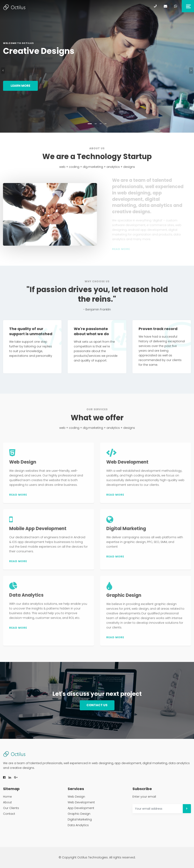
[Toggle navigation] (188, 6)
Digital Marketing (80, 819)
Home (7, 797)
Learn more (20, 86)
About (7, 802)
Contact (9, 814)
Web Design (76, 797)
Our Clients (11, 808)
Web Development (81, 802)
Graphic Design (79, 814)
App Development (81, 808)
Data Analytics (78, 825)
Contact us (97, 705)
